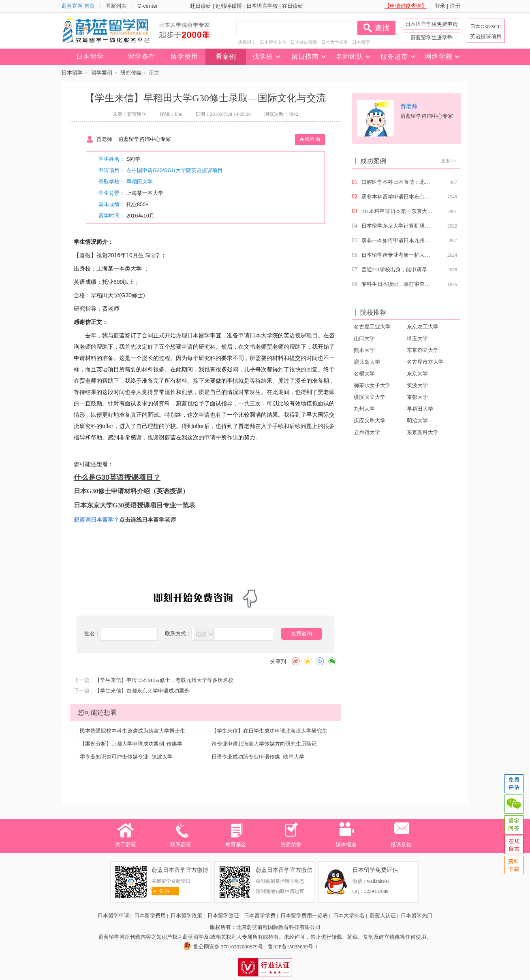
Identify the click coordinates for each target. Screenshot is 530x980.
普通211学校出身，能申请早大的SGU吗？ (410, 269)
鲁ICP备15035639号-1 (293, 947)
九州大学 (364, 409)
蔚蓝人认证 (383, 915)
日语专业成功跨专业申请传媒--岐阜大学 (258, 757)
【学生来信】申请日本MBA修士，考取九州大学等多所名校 (164, 680)
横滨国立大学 (370, 397)
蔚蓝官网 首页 (78, 6)
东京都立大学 (423, 350)
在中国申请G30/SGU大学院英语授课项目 (175, 170)
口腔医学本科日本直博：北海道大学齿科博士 (414, 182)
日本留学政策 (186, 915)
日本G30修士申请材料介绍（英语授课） (131, 491)
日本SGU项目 (304, 42)
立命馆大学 (367, 432)
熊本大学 (364, 350)
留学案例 (102, 73)
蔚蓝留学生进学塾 (432, 37)
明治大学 (417, 421)
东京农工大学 (423, 327)
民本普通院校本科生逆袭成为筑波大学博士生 (132, 731)
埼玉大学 (417, 338)
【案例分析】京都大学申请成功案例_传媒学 (131, 744)
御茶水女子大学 (372, 385)
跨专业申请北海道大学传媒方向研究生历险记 (264, 744)
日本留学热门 (417, 915)
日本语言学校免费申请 (432, 24)
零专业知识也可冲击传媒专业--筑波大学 (126, 757)
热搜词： (247, 42)
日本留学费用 (150, 915)
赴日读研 (201, 6)
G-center (148, 6)
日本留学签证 (223, 915)
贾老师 (104, 139)
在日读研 (293, 6)
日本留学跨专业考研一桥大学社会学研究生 (411, 255)
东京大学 (417, 374)
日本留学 (361, 42)
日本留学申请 (113, 915)
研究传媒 (131, 73)
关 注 (161, 891)
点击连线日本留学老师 (147, 520)
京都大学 (417, 397)
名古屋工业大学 (372, 327)
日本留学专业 (273, 42)
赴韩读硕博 (229, 6)
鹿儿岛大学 (367, 362)
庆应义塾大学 (370, 421)
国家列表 (116, 6)
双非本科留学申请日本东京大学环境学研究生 (414, 197)
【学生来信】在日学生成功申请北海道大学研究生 (269, 731)
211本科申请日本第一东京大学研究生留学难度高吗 (421, 211)
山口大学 (364, 338)
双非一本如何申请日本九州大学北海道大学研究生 (419, 240)
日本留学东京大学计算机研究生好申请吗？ (411, 226)
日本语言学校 (262, 6)
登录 (440, 6)
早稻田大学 (140, 182)
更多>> (449, 161)
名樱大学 (364, 374)
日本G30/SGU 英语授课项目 (486, 31)
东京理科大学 (423, 432)
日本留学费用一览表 (304, 915)
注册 (455, 6)
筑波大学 (417, 385)
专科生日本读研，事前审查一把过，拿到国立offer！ (422, 284)
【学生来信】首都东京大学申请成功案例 (142, 691)
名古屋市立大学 (425, 362)
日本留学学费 (260, 915)
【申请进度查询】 (406, 6)
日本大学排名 (335, 42)
